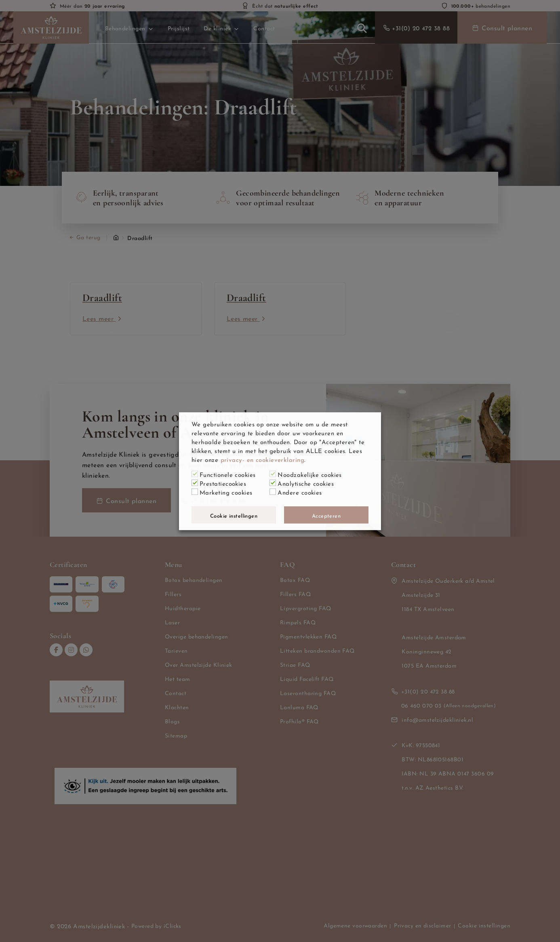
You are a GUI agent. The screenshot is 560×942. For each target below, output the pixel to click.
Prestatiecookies (223, 483)
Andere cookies (300, 491)
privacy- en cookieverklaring (263, 459)
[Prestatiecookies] (195, 483)
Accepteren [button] (326, 515)
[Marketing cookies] (195, 492)
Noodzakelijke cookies (309, 474)
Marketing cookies (226, 491)
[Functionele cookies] (195, 474)
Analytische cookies (306, 483)
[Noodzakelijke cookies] (273, 474)
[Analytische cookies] (273, 483)
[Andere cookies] (273, 492)
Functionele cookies (228, 474)
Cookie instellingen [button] (234, 515)
